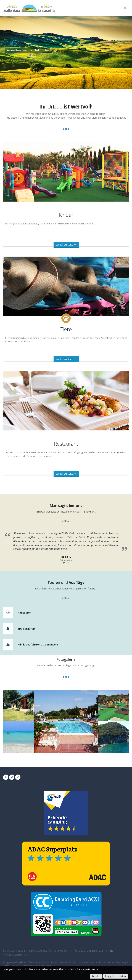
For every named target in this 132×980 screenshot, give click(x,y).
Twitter (12, 777)
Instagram (18, 777)
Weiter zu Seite (66, 245)
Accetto (96, 976)
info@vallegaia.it (16, 954)
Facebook (6, 777)
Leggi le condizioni (116, 976)
